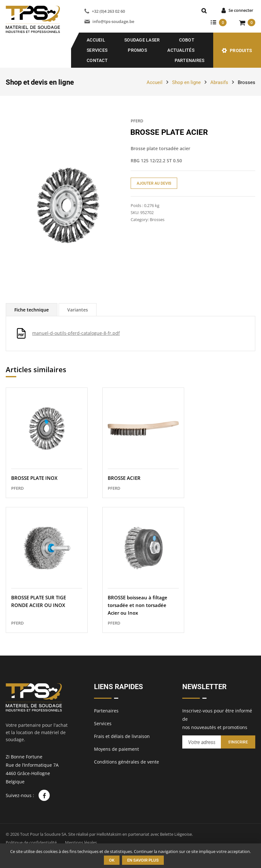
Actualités (181, 50)
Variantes (78, 310)
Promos (137, 50)
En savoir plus (143, 860)
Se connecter (241, 10)
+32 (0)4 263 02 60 (108, 11)
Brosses (246, 82)
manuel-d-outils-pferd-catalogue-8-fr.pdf (76, 333)
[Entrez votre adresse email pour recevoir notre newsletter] (202, 742)
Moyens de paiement (116, 749)
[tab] (32, 310)
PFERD (137, 121)
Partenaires (190, 60)
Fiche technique (32, 310)
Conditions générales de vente (127, 762)
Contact (97, 60)
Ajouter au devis (154, 183)
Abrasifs (219, 82)
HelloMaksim (109, 834)
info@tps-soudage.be (113, 21)
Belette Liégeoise (176, 834)
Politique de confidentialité (31, 842)
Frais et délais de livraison (122, 736)
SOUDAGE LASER (142, 40)
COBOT (187, 40)
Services (97, 50)
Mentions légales (81, 842)
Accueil (96, 40)
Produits (241, 50)
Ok (112, 860)
